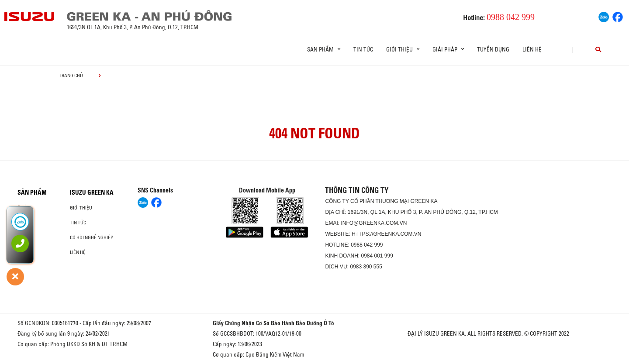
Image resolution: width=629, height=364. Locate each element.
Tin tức (363, 49)
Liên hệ (532, 49)
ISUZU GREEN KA (92, 192)
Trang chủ (71, 76)
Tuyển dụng (493, 49)
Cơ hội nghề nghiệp (92, 237)
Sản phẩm (32, 192)
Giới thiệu (81, 208)
